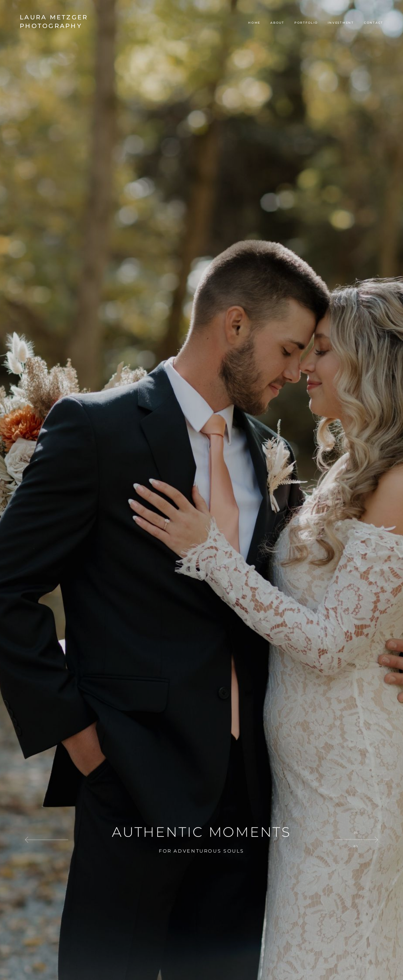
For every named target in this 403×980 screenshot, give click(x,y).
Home (254, 23)
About (277, 23)
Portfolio (306, 23)
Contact (374, 23)
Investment (341, 23)
